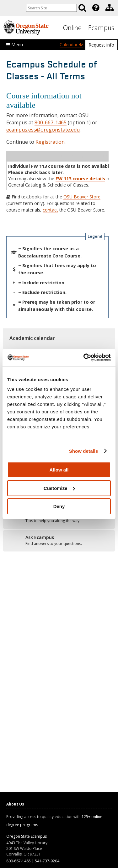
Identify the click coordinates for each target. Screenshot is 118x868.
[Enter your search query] (51, 8)
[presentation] (95, 8)
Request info (101, 45)
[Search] (82, 8)
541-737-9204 (47, 861)
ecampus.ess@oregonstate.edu (43, 130)
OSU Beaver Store (82, 197)
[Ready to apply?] (59, 541)
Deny (59, 506)
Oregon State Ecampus (27, 836)
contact (50, 210)
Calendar (71, 45)
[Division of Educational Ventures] (110, 8)
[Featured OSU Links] (96, 8)
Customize (59, 488)
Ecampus (101, 28)
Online (72, 28)
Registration (50, 142)
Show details (84, 451)
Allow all (59, 470)
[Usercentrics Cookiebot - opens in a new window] (84, 357)
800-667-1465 (51, 122)
